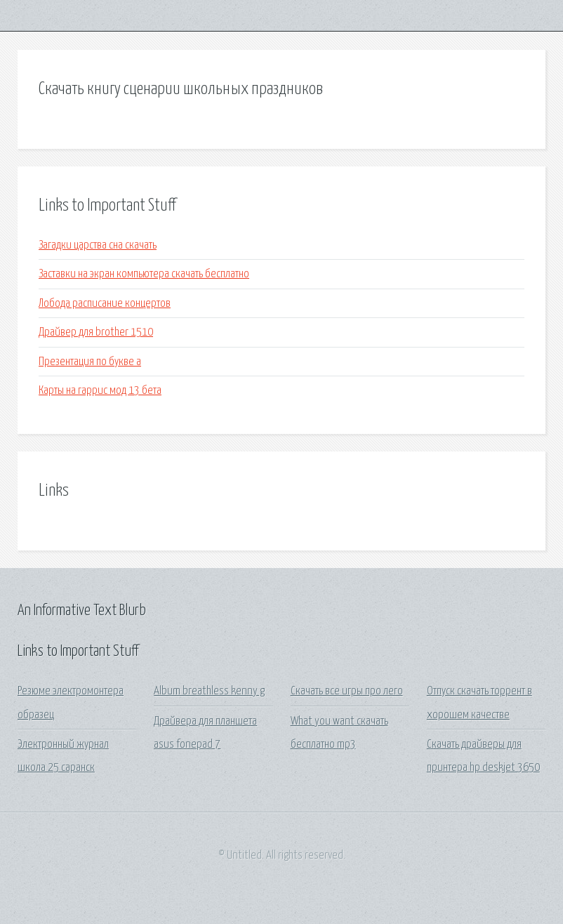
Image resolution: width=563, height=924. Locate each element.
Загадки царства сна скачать (98, 245)
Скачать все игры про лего (347, 691)
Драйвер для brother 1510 (96, 332)
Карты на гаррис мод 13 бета (100, 391)
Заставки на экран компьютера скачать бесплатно (144, 274)
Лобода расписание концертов (105, 304)
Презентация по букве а (90, 362)
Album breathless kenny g (209, 691)
